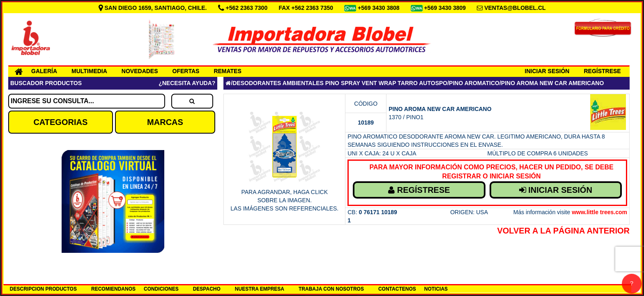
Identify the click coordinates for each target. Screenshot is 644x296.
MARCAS (165, 122)
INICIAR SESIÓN (547, 71)
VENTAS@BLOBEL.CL (515, 8)
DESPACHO (207, 289)
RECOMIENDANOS (113, 289)
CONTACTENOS (397, 289)
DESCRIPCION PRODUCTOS (43, 289)
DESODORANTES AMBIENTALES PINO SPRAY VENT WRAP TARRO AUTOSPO (340, 83)
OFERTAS (186, 71)
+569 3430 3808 (379, 8)
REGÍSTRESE (602, 71)
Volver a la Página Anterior (563, 231)
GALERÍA (44, 71)
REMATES (227, 71)
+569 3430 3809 (446, 8)
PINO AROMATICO (474, 83)
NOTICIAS (436, 289)
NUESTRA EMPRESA (260, 289)
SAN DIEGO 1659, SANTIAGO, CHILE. (154, 8)
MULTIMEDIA (89, 71)
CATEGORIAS (60, 122)
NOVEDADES (140, 71)
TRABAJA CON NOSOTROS (331, 289)
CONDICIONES (161, 289)
